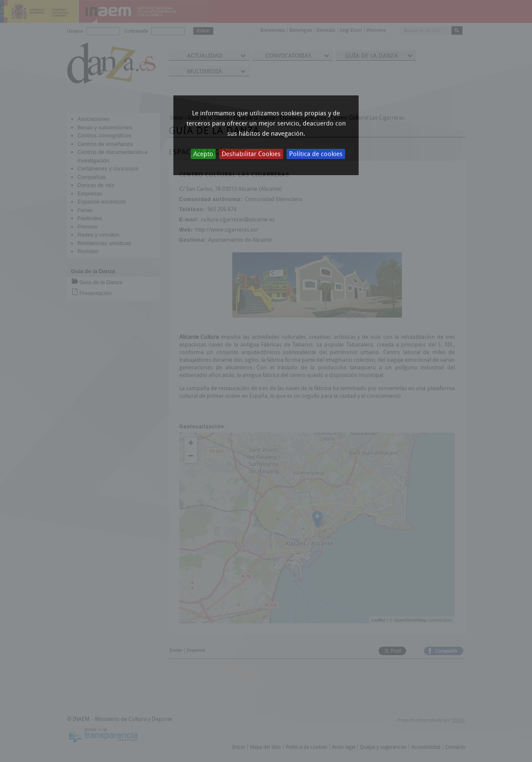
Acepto (203, 154)
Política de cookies (316, 154)
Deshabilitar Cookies (251, 154)
